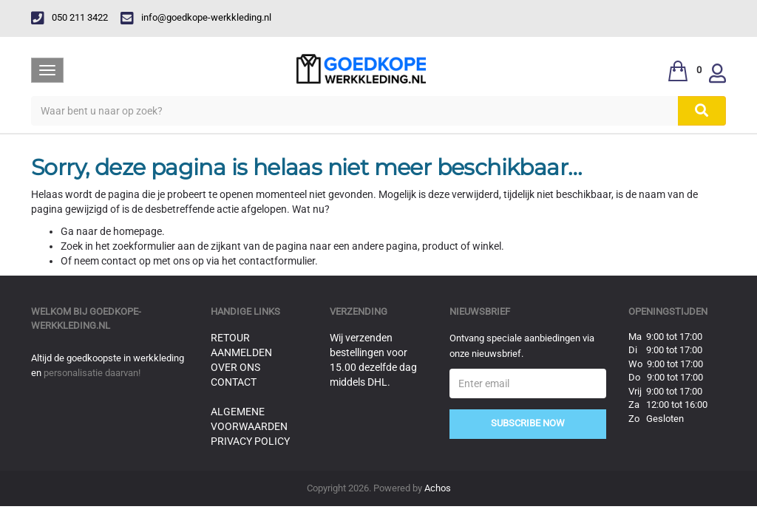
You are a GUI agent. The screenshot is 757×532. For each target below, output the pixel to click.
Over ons (235, 367)
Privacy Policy (250, 441)
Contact (234, 382)
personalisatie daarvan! (92, 373)
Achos (438, 488)
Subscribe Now (528, 423)
